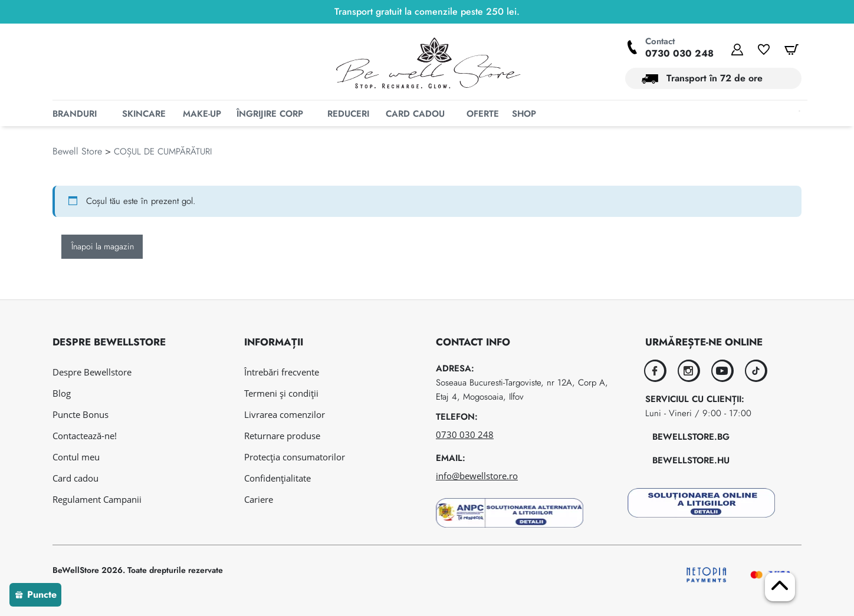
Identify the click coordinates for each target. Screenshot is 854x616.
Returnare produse (282, 436)
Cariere (259, 499)
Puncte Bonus (81, 414)
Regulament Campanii (97, 499)
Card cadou (75, 478)
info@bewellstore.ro (477, 476)
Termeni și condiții (281, 393)
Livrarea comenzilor (285, 414)
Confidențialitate (277, 478)
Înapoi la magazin (103, 268)
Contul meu (76, 457)
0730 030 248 (679, 53)
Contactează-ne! (85, 436)
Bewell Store (77, 173)
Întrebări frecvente (282, 372)
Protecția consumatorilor (295, 457)
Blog (62, 393)
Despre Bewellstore (92, 372)
